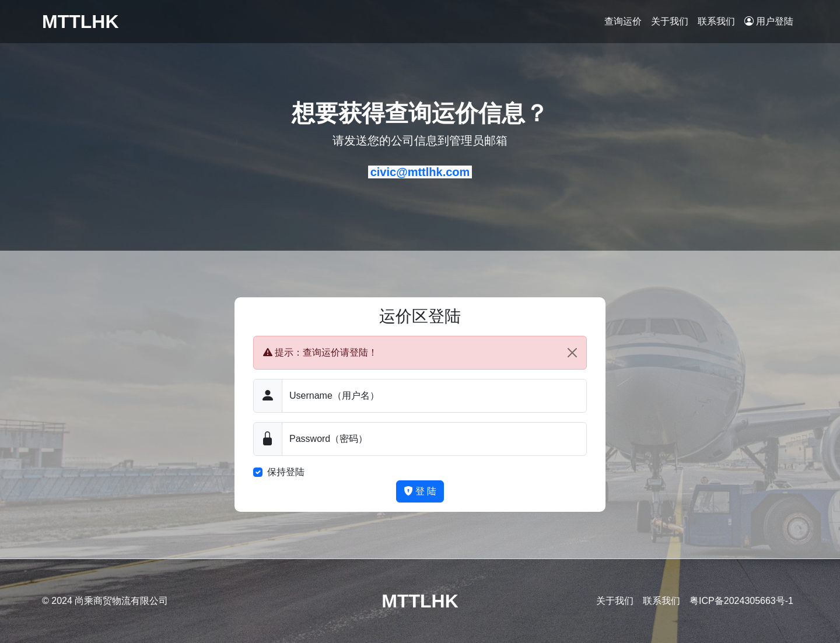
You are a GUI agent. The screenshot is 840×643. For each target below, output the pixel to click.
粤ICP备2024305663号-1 (741, 601)
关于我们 (670, 21)
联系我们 (716, 21)
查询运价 (623, 21)
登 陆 (420, 491)
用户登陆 (769, 21)
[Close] (572, 353)
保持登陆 (286, 472)
